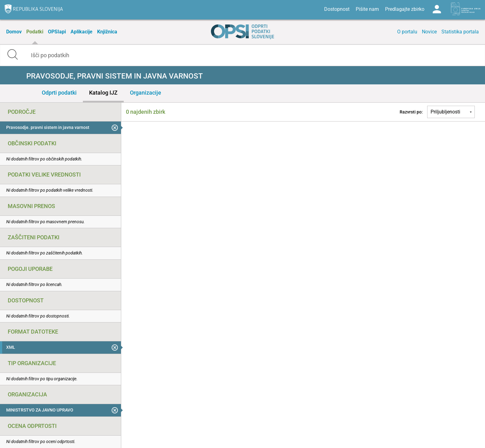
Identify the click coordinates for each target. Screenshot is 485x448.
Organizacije (146, 93)
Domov (14, 32)
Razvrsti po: (411, 112)
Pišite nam (367, 9)
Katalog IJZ (103, 93)
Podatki (35, 32)
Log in (437, 9)
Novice (429, 32)
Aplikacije (82, 32)
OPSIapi (57, 32)
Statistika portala (460, 32)
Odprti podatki (59, 93)
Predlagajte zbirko (405, 9)
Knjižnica (107, 32)
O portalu (407, 32)
